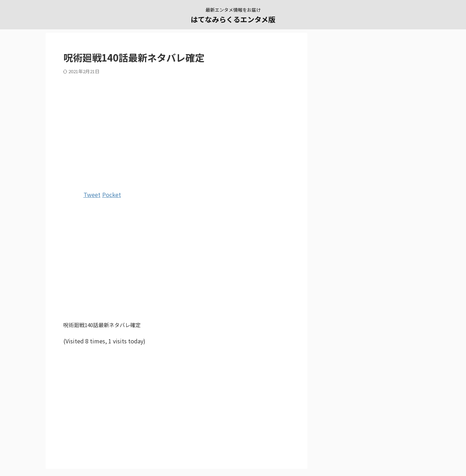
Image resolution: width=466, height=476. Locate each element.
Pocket (112, 195)
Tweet (92, 195)
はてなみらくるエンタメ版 (233, 19)
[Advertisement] (177, 131)
